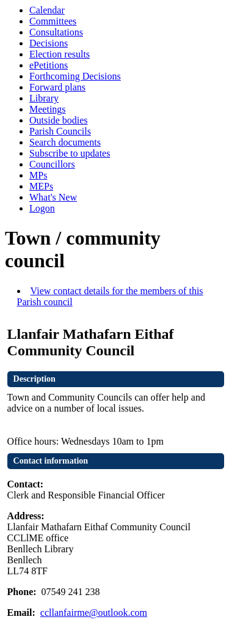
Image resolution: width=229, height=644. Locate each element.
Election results (60, 54)
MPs (38, 175)
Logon (42, 208)
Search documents (65, 142)
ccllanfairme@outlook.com (94, 613)
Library (44, 98)
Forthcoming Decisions (75, 76)
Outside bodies (59, 120)
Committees (53, 21)
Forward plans (57, 87)
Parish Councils (60, 131)
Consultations (56, 32)
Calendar (47, 10)
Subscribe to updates (70, 153)
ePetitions (49, 65)
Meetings (48, 109)
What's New (53, 197)
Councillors (52, 164)
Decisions (49, 43)
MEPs (41, 186)
